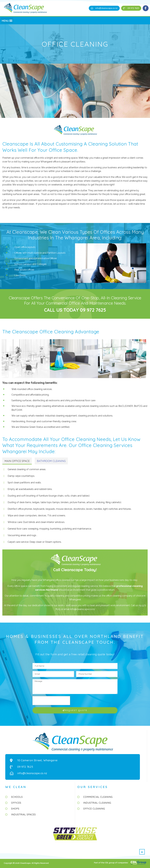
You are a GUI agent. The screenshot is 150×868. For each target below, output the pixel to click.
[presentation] (51, 701)
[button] (104, 8)
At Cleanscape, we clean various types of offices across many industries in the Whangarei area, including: (75, 235)
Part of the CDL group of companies (111, 863)
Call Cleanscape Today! (75, 570)
